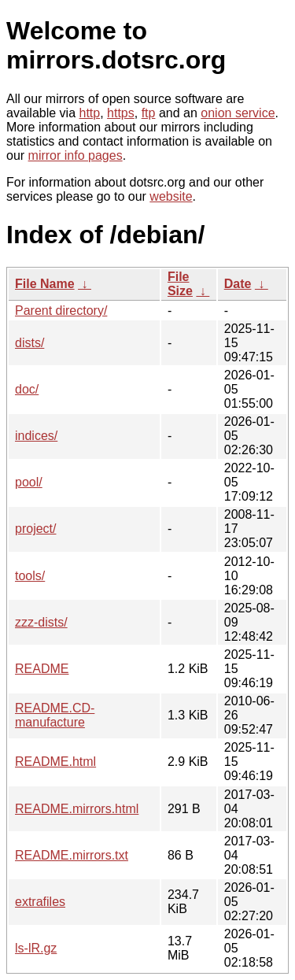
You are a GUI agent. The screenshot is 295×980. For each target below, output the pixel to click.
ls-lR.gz (36, 948)
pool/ (29, 482)
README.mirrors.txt (72, 855)
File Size (180, 284)
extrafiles (40, 902)
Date (238, 284)
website (171, 196)
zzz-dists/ (41, 622)
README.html (55, 762)
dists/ (29, 343)
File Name (45, 284)
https (121, 113)
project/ (35, 529)
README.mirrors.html (77, 809)
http (90, 113)
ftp (149, 113)
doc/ (27, 389)
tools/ (30, 576)
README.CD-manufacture (55, 715)
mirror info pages (76, 155)
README (42, 669)
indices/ (36, 436)
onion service (238, 113)
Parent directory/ (61, 311)
